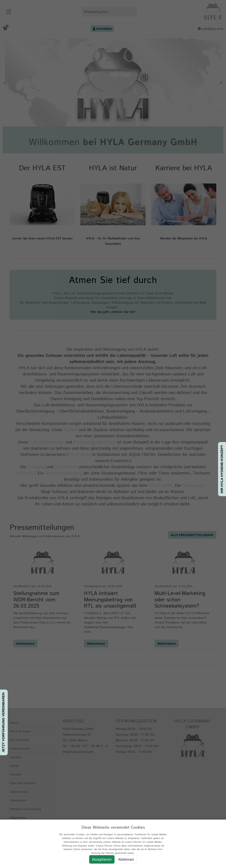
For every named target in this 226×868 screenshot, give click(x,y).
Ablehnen (126, 859)
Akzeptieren (102, 859)
